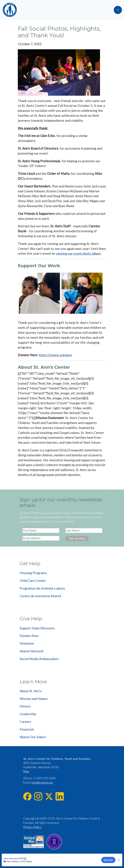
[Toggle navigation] (118, 10)
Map (26, 771)
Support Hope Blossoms (37, 628)
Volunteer (27, 643)
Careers (26, 722)
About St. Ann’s (31, 691)
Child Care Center (33, 581)
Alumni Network (32, 651)
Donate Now (29, 636)
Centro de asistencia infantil (40, 596)
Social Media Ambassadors (39, 659)
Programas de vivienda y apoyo (42, 588)
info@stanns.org (42, 783)
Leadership (28, 714)
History (25, 706)
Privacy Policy (32, 827)
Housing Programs (33, 573)
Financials (27, 729)
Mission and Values (34, 699)
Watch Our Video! (33, 737)
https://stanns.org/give (55, 355)
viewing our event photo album (78, 253)
